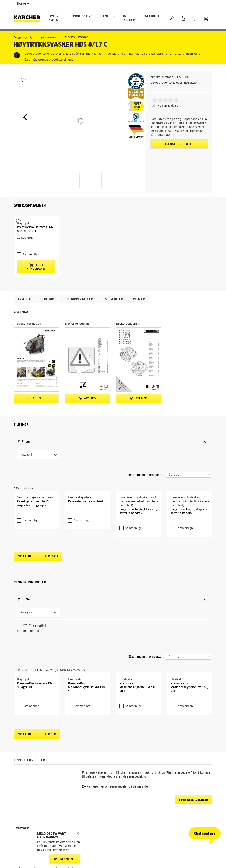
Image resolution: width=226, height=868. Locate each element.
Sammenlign (31, 246)
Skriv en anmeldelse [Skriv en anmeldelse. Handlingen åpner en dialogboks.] (165, 106)
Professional (84, 16)
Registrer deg (65, 859)
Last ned (25, 291)
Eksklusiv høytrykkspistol (85, 493)
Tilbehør (47, 291)
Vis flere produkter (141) (38, 548)
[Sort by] (189, 466)
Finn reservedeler (194, 791)
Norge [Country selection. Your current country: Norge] (23, 4)
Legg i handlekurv (36, 258)
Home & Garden (52, 18)
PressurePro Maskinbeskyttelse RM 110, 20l (189, 679)
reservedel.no (137, 768)
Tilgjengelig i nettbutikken (32, 620)
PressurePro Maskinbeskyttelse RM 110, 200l (138, 679)
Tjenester (108, 16)
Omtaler (138, 291)
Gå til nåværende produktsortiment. (49, 60)
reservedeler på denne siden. (130, 778)
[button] (25, 117)
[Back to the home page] (29, 19)
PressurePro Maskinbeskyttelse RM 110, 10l (87, 679)
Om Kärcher (128, 18)
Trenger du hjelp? (179, 144)
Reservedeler (112, 291)
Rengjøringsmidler (78, 291)
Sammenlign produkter (145, 467)
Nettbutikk (154, 16)
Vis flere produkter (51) (37, 726)
